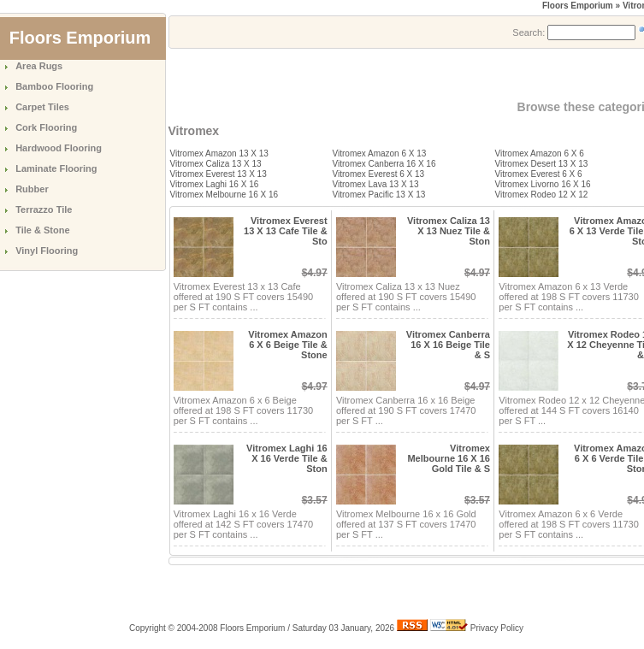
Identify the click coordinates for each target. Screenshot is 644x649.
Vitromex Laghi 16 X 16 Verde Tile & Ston (287, 458)
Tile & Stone (42, 230)
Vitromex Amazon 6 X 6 (540, 153)
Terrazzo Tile (44, 209)
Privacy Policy (497, 628)
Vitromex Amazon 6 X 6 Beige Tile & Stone (287, 345)
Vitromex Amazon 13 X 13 (219, 153)
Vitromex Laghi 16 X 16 (215, 184)
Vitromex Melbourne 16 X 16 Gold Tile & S (449, 458)
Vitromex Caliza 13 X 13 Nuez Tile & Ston (449, 231)
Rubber (32, 189)
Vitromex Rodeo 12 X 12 (542, 195)
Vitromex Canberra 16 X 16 (384, 164)
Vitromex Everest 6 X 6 (539, 174)
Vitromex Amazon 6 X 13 (380, 153)
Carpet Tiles (42, 107)
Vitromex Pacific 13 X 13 (379, 195)
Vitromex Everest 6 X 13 (379, 174)
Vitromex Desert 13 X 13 (542, 164)
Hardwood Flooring (59, 148)
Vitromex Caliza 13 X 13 (216, 164)
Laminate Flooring (56, 168)
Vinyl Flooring (47, 251)
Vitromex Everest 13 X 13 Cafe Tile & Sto (286, 231)
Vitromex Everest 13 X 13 (219, 174)
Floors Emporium (578, 6)
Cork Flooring (46, 127)
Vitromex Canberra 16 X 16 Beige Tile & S (448, 345)
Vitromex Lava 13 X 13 (376, 184)
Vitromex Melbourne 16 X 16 (225, 195)
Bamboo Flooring (54, 86)
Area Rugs (39, 66)
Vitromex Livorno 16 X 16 (543, 184)
